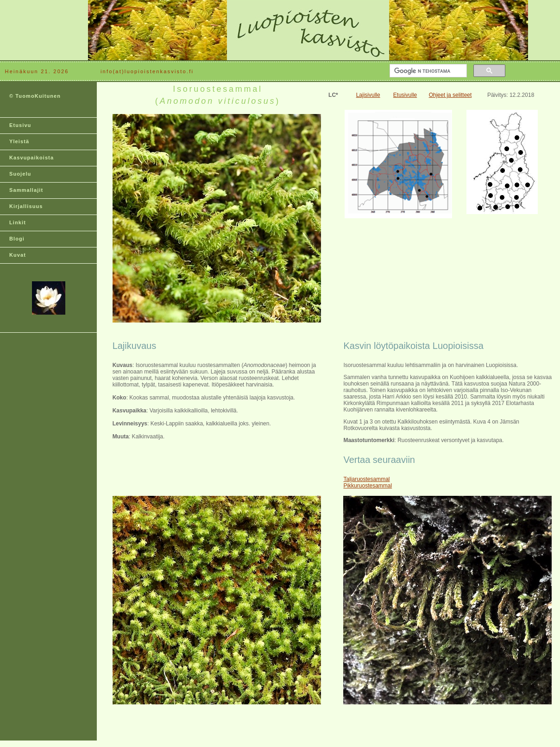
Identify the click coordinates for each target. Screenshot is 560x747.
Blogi (17, 239)
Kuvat (18, 255)
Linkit (18, 222)
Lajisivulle (368, 95)
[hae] (427, 71)
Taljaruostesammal (366, 479)
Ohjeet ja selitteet (450, 95)
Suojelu (20, 174)
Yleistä (19, 141)
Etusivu (20, 125)
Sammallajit (26, 190)
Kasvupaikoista (31, 158)
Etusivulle (405, 95)
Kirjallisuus (26, 206)
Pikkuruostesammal (368, 486)
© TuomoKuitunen (35, 96)
